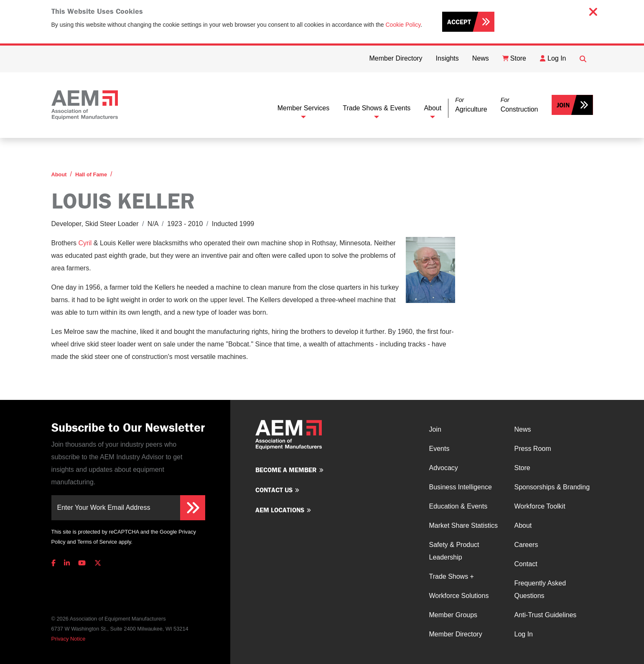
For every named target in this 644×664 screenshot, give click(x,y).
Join (563, 105)
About (433, 108)
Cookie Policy (403, 25)
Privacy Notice (69, 639)
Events (439, 449)
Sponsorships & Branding (552, 487)
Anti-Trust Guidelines (546, 615)
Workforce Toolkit (540, 506)
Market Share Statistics (464, 525)
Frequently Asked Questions (540, 589)
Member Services (303, 108)
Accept (459, 22)
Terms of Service (97, 542)
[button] (471, 105)
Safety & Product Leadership (454, 551)
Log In (524, 634)
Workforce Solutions (459, 596)
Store (522, 468)
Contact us (274, 490)
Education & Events (458, 506)
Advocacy (444, 468)
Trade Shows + (452, 576)
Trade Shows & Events (377, 108)
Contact (526, 564)
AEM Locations (280, 510)
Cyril (85, 243)
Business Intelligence (461, 487)
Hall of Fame (91, 174)
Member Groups (453, 615)
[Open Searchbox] (583, 59)
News (523, 429)
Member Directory (456, 634)
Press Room (533, 449)
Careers (526, 545)
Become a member (286, 470)
